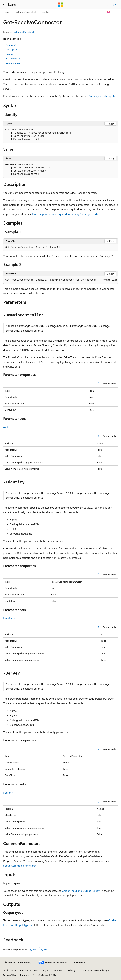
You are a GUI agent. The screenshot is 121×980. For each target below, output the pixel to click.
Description (12, 49)
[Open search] (107, 5)
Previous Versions (29, 970)
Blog (44, 970)
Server (9, 793)
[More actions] (115, 12)
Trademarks (26, 975)
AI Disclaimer (9, 970)
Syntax (11, 45)
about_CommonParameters (19, 866)
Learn (7, 12)
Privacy (72, 970)
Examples (12, 54)
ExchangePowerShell (25, 12)
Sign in (115, 4)
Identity (9, 618)
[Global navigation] (3, 5)
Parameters (13, 58)
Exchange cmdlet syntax (103, 96)
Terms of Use (9, 975)
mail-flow (46, 12)
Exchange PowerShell (24, 32)
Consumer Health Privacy (95, 970)
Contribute (58, 970)
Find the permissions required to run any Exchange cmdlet (66, 214)
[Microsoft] (61, 5)
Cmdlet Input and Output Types (80, 891)
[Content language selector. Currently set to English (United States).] (18, 963)
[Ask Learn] (109, 12)
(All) (7, 427)
